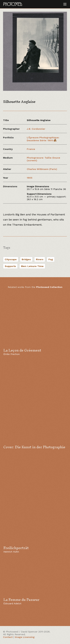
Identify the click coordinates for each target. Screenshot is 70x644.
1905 (30, 178)
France (31, 149)
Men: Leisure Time (32, 266)
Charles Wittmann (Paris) (42, 169)
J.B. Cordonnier (36, 129)
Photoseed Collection (49, 287)
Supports (10, 266)
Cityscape (11, 259)
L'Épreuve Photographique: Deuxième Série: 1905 (43, 139)
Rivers (40, 259)
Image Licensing (25, 637)
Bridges (26, 259)
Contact (8, 637)
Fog (51, 259)
